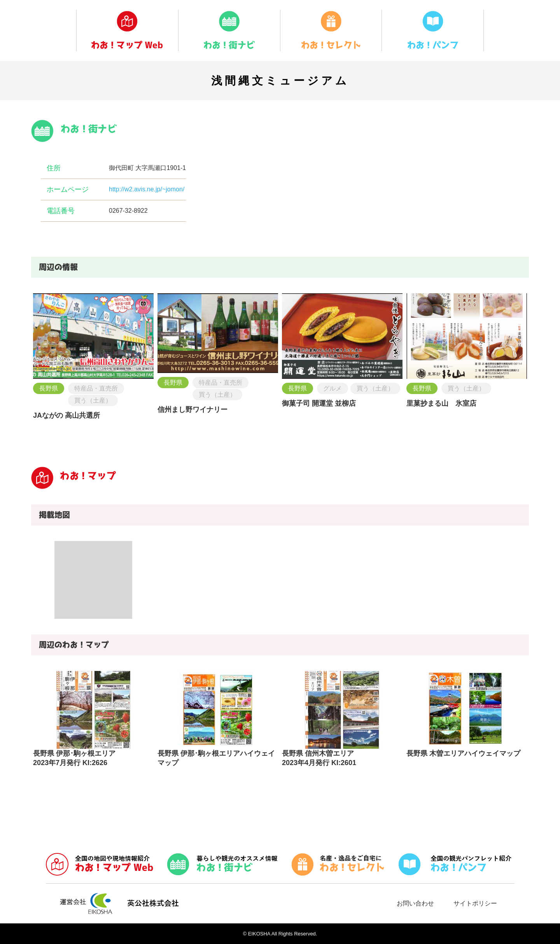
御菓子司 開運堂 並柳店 (319, 403)
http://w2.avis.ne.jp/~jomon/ (147, 189)
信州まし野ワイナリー (192, 410)
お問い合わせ (415, 903)
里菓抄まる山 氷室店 (441, 403)
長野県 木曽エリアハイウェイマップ (463, 753)
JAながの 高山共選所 (66, 415)
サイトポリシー (475, 903)
